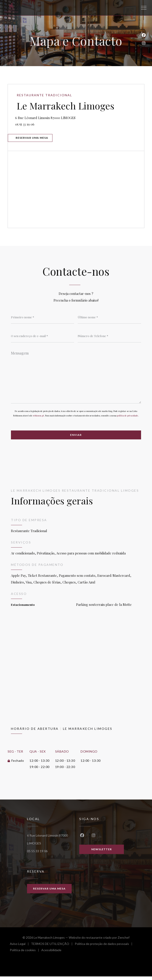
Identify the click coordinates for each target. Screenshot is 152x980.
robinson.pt (38, 419)
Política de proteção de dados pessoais (105, 948)
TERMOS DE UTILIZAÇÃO (53, 948)
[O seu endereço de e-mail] (43, 338)
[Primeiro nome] (43, 319)
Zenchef (124, 941)
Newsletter (102, 853)
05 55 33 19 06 (27, 125)
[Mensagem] (76, 378)
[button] (144, 8)
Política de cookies (26, 954)
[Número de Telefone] (109, 338)
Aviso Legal (20, 948)
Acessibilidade (51, 954)
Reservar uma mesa (33, 139)
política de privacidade (128, 419)
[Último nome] (109, 319)
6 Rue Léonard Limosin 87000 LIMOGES (66, 117)
